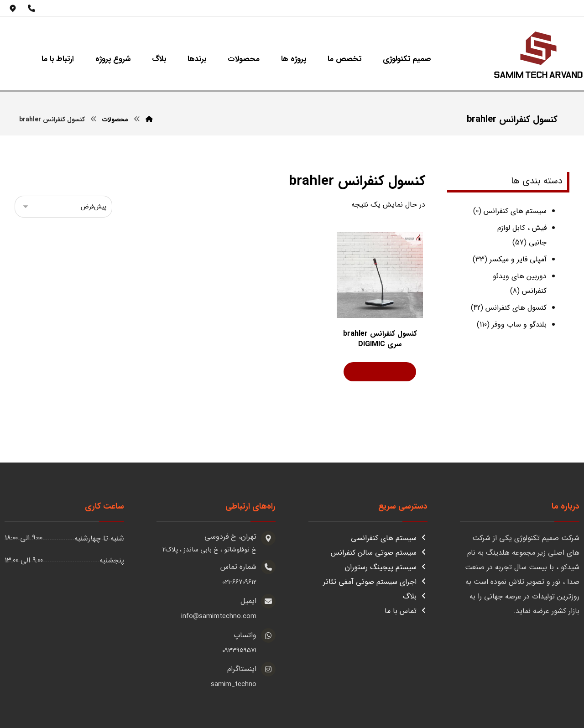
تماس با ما (406, 611)
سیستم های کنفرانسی (389, 538)
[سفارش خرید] (63, 207)
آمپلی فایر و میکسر (518, 259)
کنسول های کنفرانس (516, 308)
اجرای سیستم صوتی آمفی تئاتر (375, 582)
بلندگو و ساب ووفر (519, 325)
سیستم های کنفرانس (515, 211)
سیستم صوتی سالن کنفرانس (379, 553)
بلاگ (415, 596)
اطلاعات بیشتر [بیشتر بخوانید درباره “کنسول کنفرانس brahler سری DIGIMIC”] (374, 372)
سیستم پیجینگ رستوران (386, 567)
